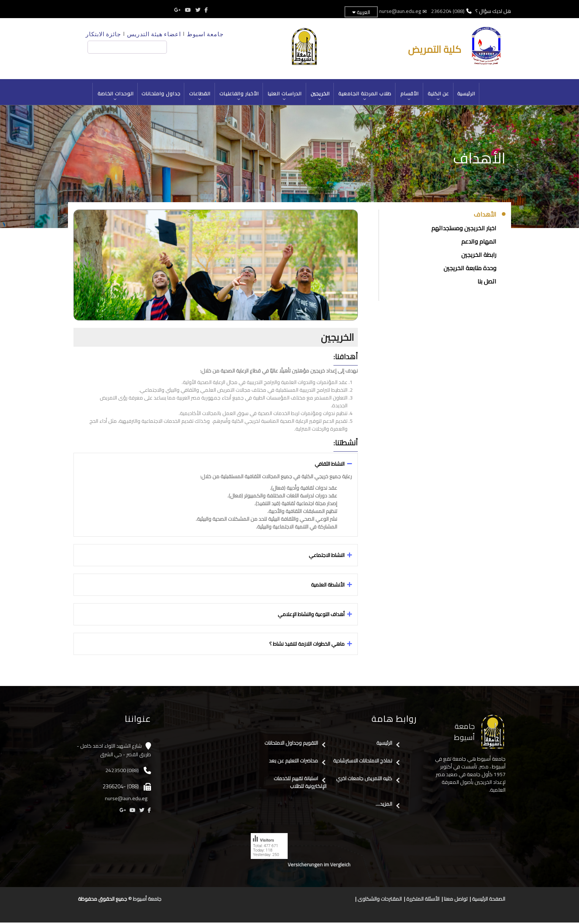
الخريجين (321, 97)
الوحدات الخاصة (114, 97)
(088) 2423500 (122, 772)
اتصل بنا (487, 283)
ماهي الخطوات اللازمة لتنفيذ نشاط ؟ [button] (307, 645)
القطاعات (199, 97)
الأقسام (411, 97)
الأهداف (485, 216)
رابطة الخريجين (479, 256)
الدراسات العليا (285, 97)
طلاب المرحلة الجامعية (366, 97)
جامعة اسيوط (205, 34)
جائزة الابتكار (103, 34)
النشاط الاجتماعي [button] (327, 557)
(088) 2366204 (448, 11)
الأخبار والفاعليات (239, 97)
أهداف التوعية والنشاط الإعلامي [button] (311, 616)
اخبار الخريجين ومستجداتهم (464, 230)
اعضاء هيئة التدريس (154, 34)
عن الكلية (440, 97)
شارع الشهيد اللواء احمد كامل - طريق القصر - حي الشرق (114, 752)
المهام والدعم (479, 243)
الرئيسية (468, 94)
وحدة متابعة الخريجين (470, 269)
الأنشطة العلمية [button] (328, 586)
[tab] (216, 465)
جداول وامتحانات (160, 94)
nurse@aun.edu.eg (400, 11)
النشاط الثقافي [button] (330, 465)
